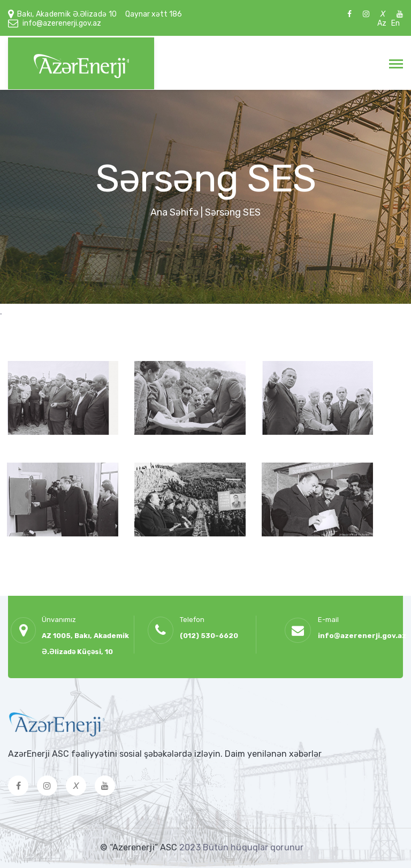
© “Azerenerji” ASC (140, 847)
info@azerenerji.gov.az (62, 23)
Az (382, 23)
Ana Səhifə (174, 212)
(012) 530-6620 (209, 636)
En (395, 23)
